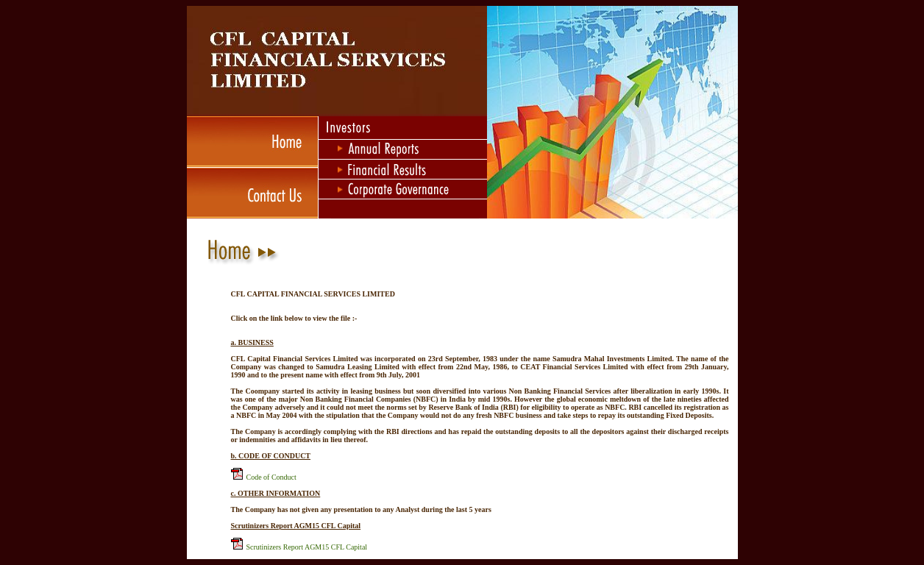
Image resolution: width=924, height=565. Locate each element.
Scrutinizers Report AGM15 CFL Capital (307, 547)
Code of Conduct (271, 477)
